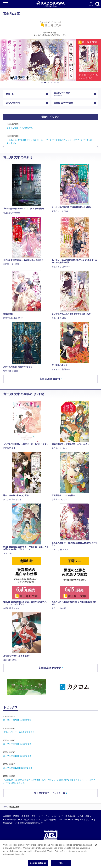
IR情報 (16, 816)
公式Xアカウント (13, 103)
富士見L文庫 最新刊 (50, 379)
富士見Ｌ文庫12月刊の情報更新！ (18, 768)
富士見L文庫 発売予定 (50, 668)
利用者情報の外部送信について (29, 823)
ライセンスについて (54, 816)
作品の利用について (33, 820)
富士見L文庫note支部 (64, 103)
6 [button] (59, 83)
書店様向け (70, 816)
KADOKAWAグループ (13, 820)
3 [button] (49, 83)
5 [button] (55, 83)
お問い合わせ (50, 820)
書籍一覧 (10, 94)
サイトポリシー (87, 820)
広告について (37, 816)
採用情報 (25, 816)
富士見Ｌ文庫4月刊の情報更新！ (21, 128)
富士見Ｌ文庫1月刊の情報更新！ (17, 756)
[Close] (96, 852)
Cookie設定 (8, 823)
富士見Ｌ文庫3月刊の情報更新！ (17, 720)
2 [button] (46, 83)
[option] (50, 60)
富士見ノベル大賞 (73, 94)
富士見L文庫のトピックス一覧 (50, 793)
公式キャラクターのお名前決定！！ (19, 732)
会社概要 (7, 816)
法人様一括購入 (84, 816)
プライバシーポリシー (68, 820)
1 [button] (42, 83)
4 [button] (52, 83)
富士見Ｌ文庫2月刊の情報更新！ (17, 744)
